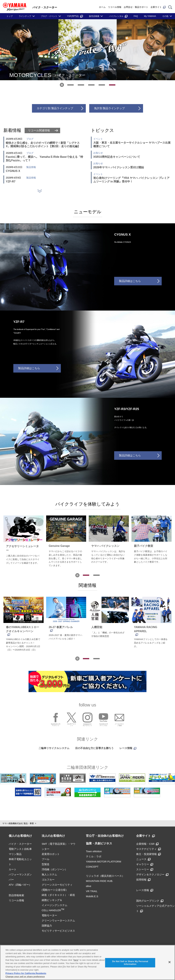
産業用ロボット (51, 853)
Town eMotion (94, 851)
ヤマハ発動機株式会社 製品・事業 (18, 823)
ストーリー (145, 869)
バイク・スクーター (20, 843)
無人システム (49, 874)
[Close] (170, 962)
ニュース (143, 858)
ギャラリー (145, 864)
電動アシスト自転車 (20, 848)
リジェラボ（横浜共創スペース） (105, 875)
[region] (87, 962)
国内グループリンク (150, 900)
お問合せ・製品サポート (136, 7)
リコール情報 (115, 7)
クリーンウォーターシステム (58, 920)
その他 (165, 16)
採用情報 (143, 879)
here (76, 960)
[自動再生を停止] (62, 85)
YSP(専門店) (75, 16)
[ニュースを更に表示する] (40, 191)
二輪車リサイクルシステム (54, 747)
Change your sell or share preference (25, 977)
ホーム (102, 7)
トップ (10, 16)
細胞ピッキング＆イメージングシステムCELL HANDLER (55, 904)
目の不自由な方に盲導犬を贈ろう (94, 747)
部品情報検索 (16, 895)
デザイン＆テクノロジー (152, 874)
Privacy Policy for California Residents (26, 973)
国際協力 (47, 925)
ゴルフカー (48, 879)
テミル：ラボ (94, 856)
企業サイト (158, 7)
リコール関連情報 (39, 130)
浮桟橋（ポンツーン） (55, 869)
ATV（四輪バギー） (20, 884)
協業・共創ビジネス (99, 843)
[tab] (70, 85)
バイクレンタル (118, 16)
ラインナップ (25, 16)
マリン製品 (15, 853)
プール (46, 858)
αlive (89, 885)
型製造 (46, 864)
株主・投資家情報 (149, 853)
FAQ (136, 16)
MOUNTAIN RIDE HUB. (100, 880)
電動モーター (49, 915)
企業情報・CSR (147, 843)
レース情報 (128, 747)
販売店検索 (94, 16)
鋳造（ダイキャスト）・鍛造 (58, 894)
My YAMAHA (150, 16)
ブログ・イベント (49, 16)
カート (13, 869)
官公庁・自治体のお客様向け (105, 835)
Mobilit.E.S (92, 896)
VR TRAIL (92, 890)
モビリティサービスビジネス (58, 930)
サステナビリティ (149, 848)
